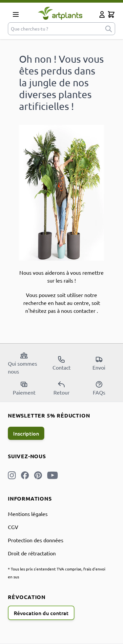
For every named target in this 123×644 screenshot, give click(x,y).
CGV (13, 527)
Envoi (99, 363)
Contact (61, 363)
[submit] (109, 29)
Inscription (26, 433)
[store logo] (60, 13)
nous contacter (78, 311)
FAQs (99, 388)
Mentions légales (28, 514)
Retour (61, 388)
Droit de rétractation (32, 553)
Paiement (24, 388)
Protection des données (36, 540)
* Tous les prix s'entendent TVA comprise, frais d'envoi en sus (57, 573)
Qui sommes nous (22, 363)
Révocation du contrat (41, 613)
